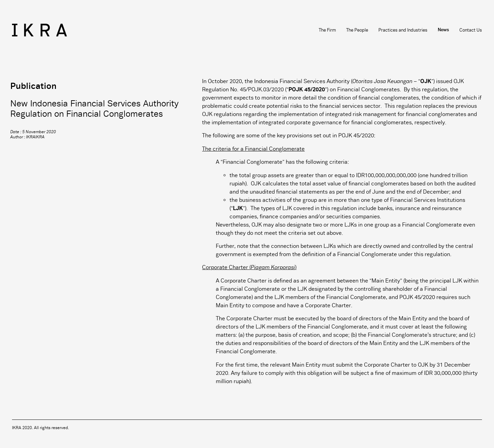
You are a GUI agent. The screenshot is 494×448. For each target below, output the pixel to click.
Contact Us (471, 30)
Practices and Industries (403, 30)
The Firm (327, 30)
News (443, 30)
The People (357, 30)
